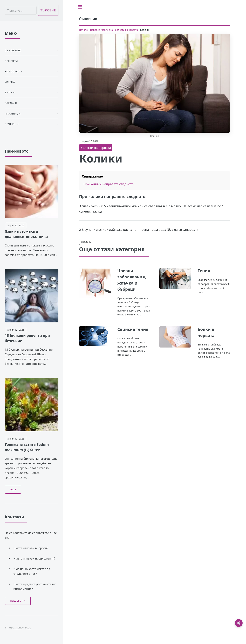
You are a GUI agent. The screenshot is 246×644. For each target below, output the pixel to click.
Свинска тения (133, 329)
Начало (83, 30)
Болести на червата (127, 30)
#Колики (86, 242)
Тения (204, 271)
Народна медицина (101, 30)
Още (13, 490)
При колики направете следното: (109, 184)
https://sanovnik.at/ (19, 627)
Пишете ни (18, 601)
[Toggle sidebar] (80, 7)
